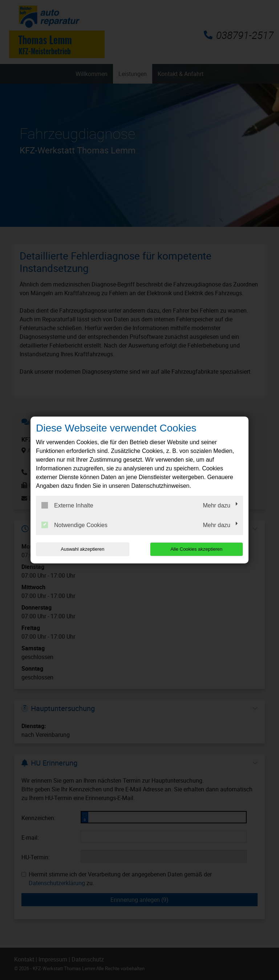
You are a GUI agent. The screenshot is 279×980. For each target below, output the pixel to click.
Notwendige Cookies (74, 525)
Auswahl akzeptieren (82, 549)
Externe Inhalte (67, 505)
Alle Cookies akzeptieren (196, 549)
